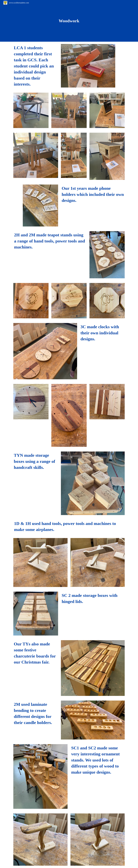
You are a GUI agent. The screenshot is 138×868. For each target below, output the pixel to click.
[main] (69, 21)
